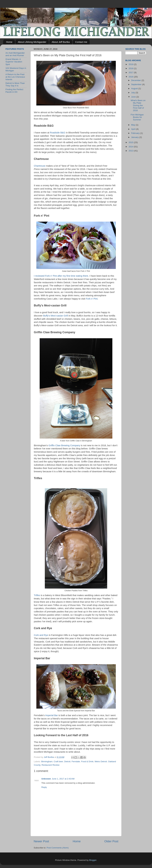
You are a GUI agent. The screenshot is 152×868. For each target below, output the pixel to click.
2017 (131, 72)
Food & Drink (87, 761)
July (133, 93)
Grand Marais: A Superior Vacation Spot (14, 62)
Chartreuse (40, 166)
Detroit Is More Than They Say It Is (15, 84)
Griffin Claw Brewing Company (64, 445)
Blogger (93, 860)
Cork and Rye (41, 635)
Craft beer (58, 761)
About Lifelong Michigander (32, 42)
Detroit (67, 761)
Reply (44, 787)
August (135, 88)
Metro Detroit (101, 761)
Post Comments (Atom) (58, 848)
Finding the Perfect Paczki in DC (14, 91)
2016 (131, 77)
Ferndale (76, 761)
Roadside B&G (58, 133)
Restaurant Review (50, 765)
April (134, 129)
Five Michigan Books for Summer (137, 117)
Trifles (37, 595)
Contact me (81, 42)
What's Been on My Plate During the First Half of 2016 (138, 105)
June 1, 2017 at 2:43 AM (63, 779)
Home (9, 42)
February (136, 133)
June (134, 97)
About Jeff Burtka (61, 42)
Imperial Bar (52, 715)
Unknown (46, 779)
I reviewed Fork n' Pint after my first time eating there (61, 276)
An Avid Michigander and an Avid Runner (15, 54)
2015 (131, 142)
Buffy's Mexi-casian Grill (55, 316)
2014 (131, 147)
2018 (131, 68)
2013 (131, 151)
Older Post (111, 841)
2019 (131, 64)
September (137, 84)
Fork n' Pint (92, 299)
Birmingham (47, 761)
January (135, 137)
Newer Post (41, 841)
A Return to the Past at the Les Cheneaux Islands (15, 77)
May (133, 125)
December (136, 80)
